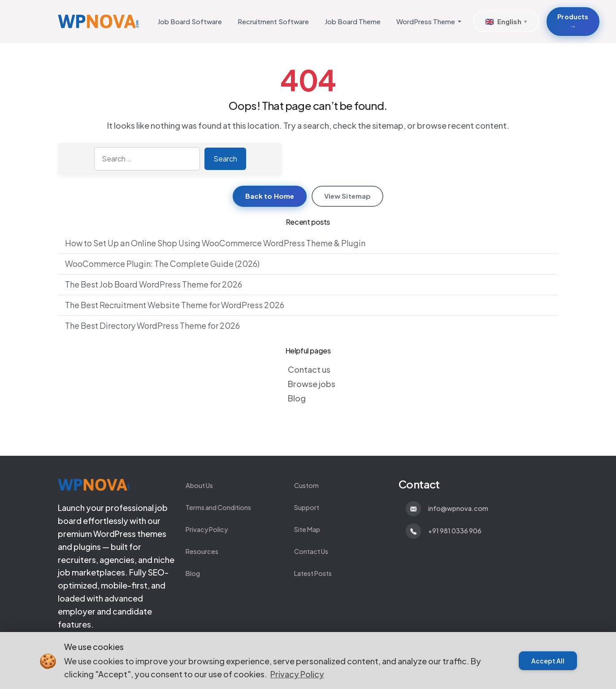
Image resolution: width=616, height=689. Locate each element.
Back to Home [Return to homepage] (270, 196)
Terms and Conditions (218, 507)
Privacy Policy (207, 529)
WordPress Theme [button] (426, 21)
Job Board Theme (353, 21)
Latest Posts (313, 573)
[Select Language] (506, 22)
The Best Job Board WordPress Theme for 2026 (154, 284)
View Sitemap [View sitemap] (348, 196)
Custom (306, 485)
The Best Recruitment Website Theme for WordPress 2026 (175, 305)
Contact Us (311, 551)
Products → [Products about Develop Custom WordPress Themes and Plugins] (573, 21)
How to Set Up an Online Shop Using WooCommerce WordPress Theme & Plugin (215, 243)
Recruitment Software (273, 21)
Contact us (309, 369)
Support (307, 507)
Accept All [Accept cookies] (548, 661)
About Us (199, 485)
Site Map (307, 529)
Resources (202, 551)
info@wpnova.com (458, 508)
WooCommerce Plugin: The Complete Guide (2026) (162, 264)
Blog (297, 398)
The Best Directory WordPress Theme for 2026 (152, 325)
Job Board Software (190, 21)
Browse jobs (312, 384)
